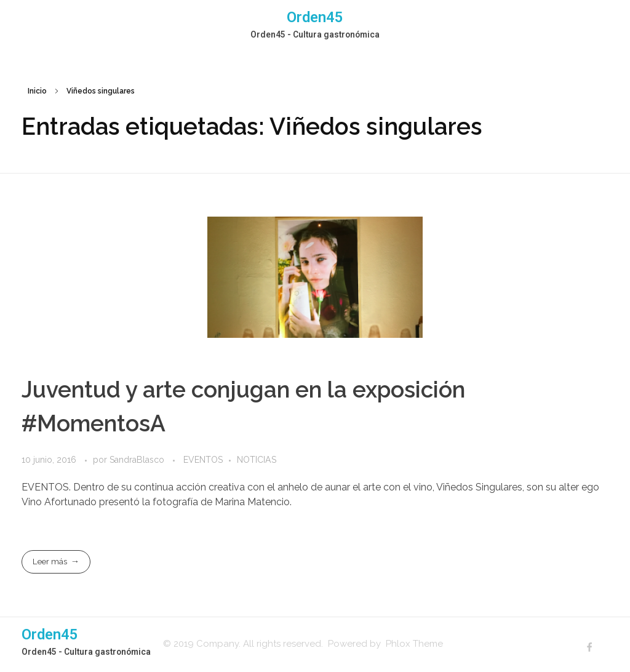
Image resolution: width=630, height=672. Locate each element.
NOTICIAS (257, 460)
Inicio (37, 91)
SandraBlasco (138, 460)
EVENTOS (203, 460)
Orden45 (315, 17)
